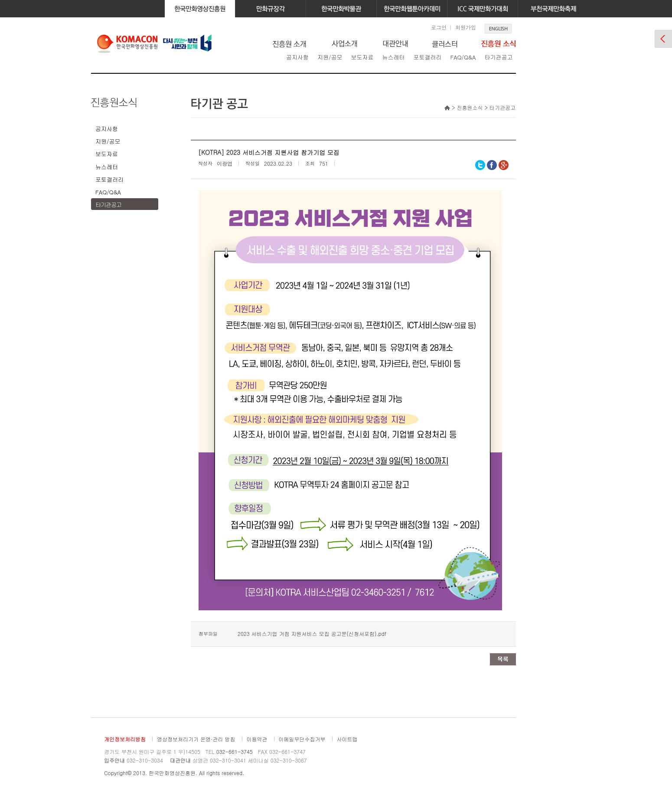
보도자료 (362, 57)
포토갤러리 (427, 57)
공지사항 (297, 57)
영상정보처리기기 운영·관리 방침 (196, 739)
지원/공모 (330, 57)
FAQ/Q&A (463, 57)
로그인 (439, 27)
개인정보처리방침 (125, 739)
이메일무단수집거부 (302, 739)
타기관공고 (498, 57)
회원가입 (466, 27)
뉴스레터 (393, 57)
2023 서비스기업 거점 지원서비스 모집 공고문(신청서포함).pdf (312, 633)
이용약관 (257, 739)
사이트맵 (347, 739)
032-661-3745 (235, 751)
